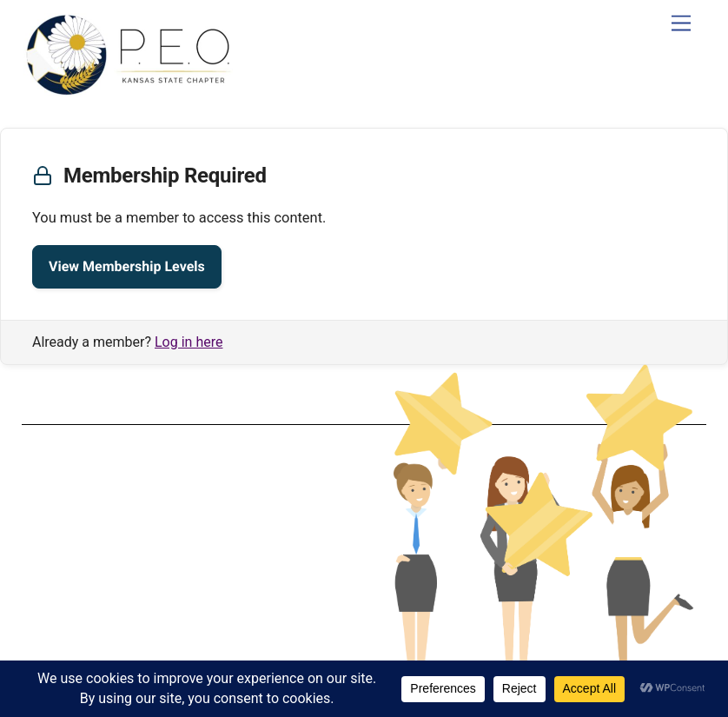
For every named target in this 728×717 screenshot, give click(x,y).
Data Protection (188, 540)
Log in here (189, 342)
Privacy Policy (187, 554)
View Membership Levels (127, 266)
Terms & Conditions (188, 526)
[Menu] (681, 24)
